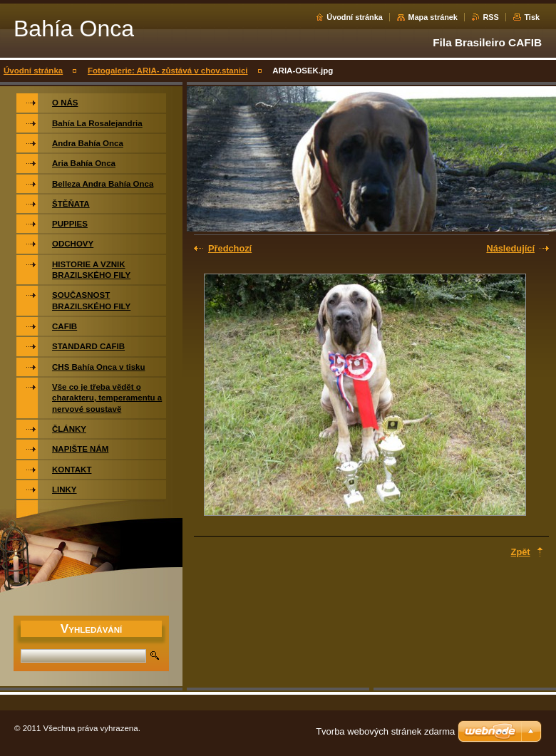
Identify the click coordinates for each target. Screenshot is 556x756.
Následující (510, 248)
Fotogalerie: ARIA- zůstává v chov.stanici (168, 71)
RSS (490, 17)
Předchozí (230, 248)
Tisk (532, 17)
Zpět (521, 552)
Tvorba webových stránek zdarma (385, 731)
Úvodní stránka (355, 17)
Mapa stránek (433, 17)
